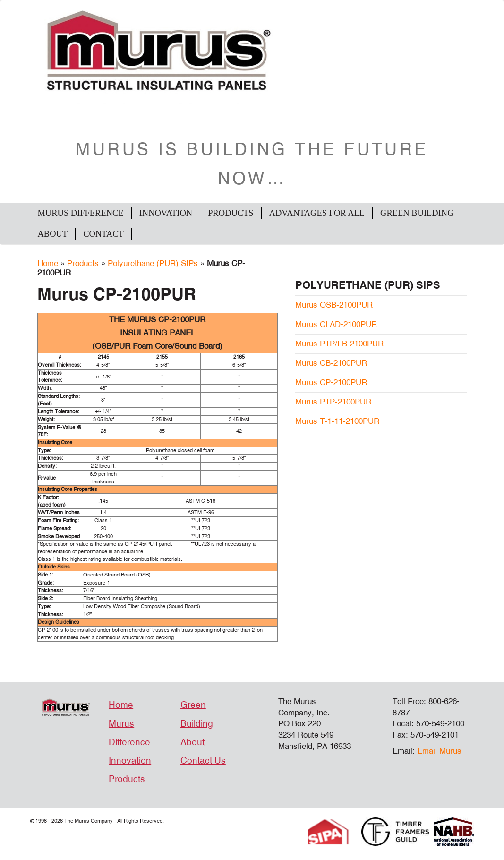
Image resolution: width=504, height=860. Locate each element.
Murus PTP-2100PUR (333, 402)
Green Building (417, 213)
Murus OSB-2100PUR (334, 305)
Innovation (166, 213)
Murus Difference (81, 213)
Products (231, 213)
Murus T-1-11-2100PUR (337, 421)
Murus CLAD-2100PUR (336, 324)
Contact (103, 234)
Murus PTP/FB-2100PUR (339, 344)
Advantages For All (317, 213)
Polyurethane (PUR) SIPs (153, 263)
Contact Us (203, 761)
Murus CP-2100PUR (331, 383)
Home (48, 263)
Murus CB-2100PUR (331, 363)
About (53, 234)
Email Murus (439, 751)
